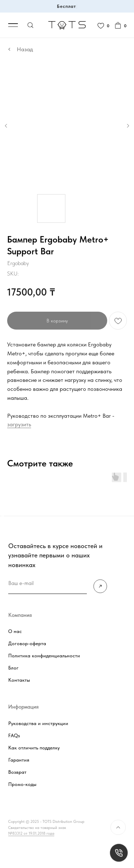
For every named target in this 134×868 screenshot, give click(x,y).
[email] (47, 584)
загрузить (19, 424)
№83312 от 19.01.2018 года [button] (31, 833)
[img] (100, 586)
